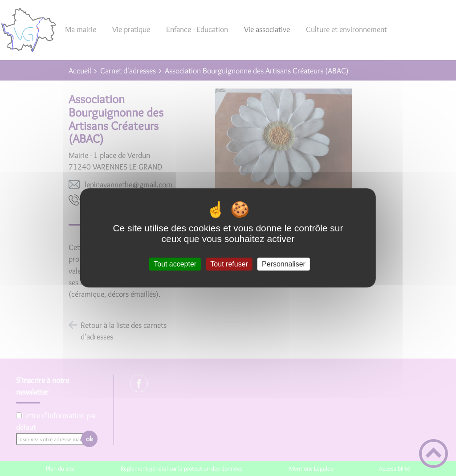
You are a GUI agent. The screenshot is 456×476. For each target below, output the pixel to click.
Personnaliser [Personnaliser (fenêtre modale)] (284, 264)
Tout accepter (175, 264)
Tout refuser (229, 264)
